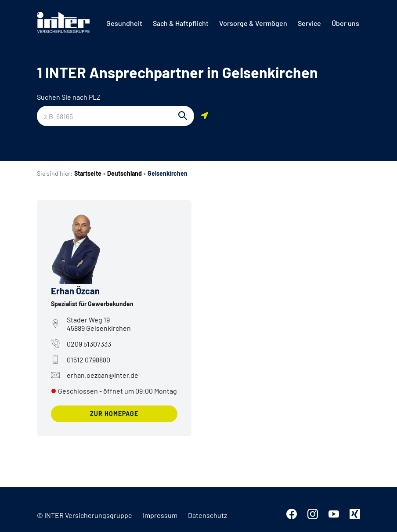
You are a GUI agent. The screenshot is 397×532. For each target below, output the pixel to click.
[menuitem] (124, 23)
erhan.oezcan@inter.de (95, 375)
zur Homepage (114, 414)
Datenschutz (208, 515)
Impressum (160, 515)
